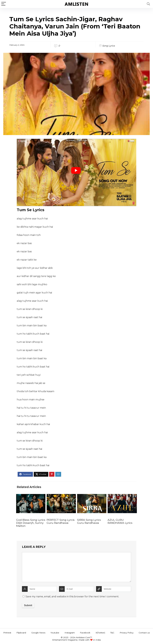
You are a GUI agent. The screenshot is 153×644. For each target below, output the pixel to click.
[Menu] (4, 4)
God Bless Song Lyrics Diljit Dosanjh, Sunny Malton (31, 523)
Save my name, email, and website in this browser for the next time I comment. (72, 597)
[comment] (76, 567)
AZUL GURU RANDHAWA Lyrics (120, 521)
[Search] (148, 4)
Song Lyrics (108, 46)
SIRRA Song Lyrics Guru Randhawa (89, 521)
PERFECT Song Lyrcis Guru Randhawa (61, 521)
